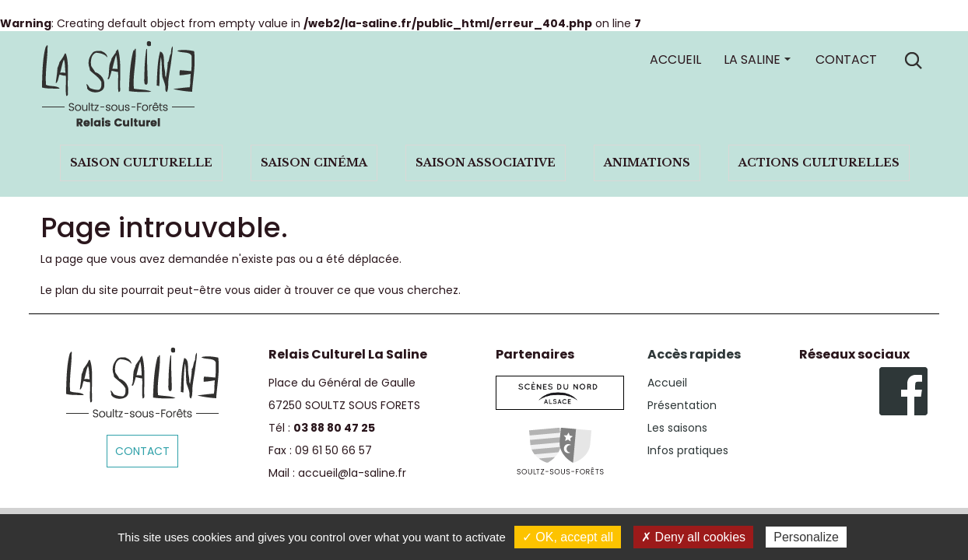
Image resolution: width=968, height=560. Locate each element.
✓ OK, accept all (568, 537)
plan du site (87, 290)
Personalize (806, 537)
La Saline (752, 59)
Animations (647, 163)
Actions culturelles (819, 163)
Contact (846, 59)
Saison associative (486, 163)
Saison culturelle (141, 163)
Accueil (675, 59)
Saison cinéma (314, 163)
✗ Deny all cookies (693, 537)
